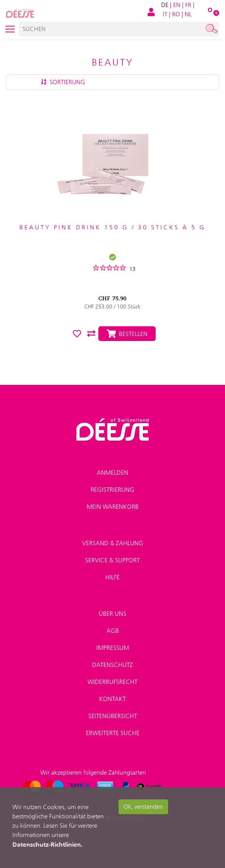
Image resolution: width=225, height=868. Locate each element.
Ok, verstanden (143, 807)
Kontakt (112, 699)
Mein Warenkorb (113, 507)
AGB (113, 631)
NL (188, 14)
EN (177, 5)
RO (176, 14)
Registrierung (112, 490)
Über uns (112, 614)
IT (165, 14)
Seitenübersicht (113, 716)
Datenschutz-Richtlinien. (47, 844)
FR (188, 5)
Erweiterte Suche (113, 733)
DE (165, 5)
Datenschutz (112, 665)
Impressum (113, 648)
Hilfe (112, 577)
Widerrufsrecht (112, 682)
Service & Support (112, 560)
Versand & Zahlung (113, 543)
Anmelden (112, 473)
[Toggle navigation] (10, 29)
